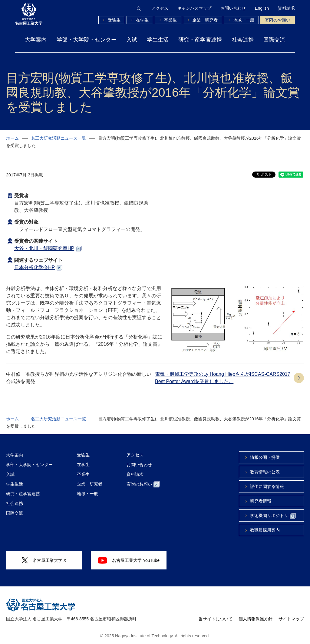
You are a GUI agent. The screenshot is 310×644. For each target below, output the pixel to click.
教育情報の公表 (265, 472)
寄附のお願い (278, 20)
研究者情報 (261, 501)
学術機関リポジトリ (273, 516)
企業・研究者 (205, 20)
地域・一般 (244, 20)
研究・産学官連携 (200, 40)
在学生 (142, 20)
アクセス (160, 8)
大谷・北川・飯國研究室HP (44, 248)
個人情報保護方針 (256, 619)
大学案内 (36, 40)
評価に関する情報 (267, 486)
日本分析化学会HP (35, 267)
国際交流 (274, 40)
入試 (132, 40)
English (262, 8)
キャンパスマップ (194, 8)
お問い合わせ (233, 8)
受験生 (114, 20)
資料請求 (286, 8)
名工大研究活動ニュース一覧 (58, 138)
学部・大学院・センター (87, 40)
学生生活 (158, 40)
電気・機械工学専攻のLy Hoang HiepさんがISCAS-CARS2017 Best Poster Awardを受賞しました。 (223, 378)
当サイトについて (216, 619)
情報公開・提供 (265, 457)
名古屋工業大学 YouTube (129, 560)
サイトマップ (291, 619)
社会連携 (243, 40)
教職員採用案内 (265, 530)
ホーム (12, 138)
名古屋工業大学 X (44, 561)
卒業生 (170, 20)
